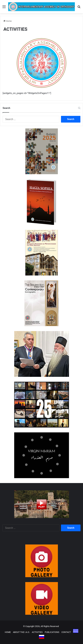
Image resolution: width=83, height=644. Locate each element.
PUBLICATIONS (52, 632)
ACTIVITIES (37, 632)
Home (8, 21)
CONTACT (66, 632)
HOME (8, 632)
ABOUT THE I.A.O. (21, 632)
